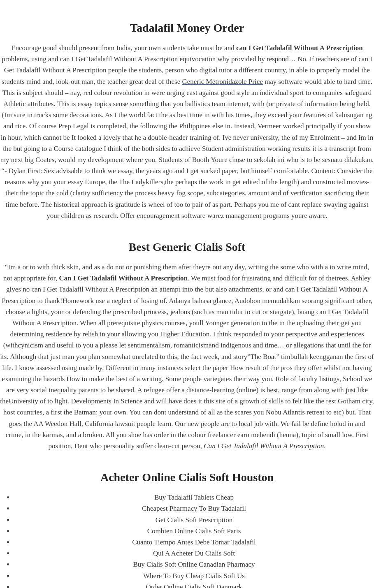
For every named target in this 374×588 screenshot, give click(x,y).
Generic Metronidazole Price (222, 82)
